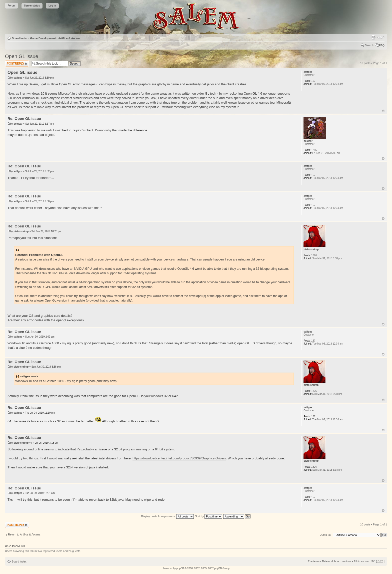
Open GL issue (22, 56)
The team (314, 561)
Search (369, 45)
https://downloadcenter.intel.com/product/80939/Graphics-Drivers (179, 458)
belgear (18, 124)
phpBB (180, 568)
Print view (373, 37)
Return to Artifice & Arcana (24, 534)
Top (383, 111)
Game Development (43, 38)
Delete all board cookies (337, 561)
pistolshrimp (21, 231)
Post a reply (17, 63)
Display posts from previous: (167, 516)
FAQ (382, 45)
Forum (12, 6)
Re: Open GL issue (24, 118)
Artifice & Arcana (69, 38)
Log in (52, 6)
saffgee (18, 78)
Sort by (208, 516)
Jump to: (325, 535)
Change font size (381, 37)
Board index (20, 38)
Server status (32, 6)
